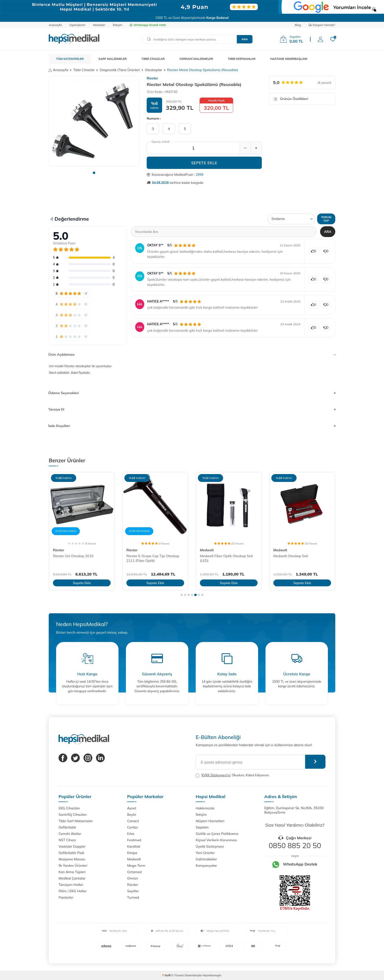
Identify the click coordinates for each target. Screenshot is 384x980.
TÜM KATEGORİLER (70, 59)
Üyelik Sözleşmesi (210, 846)
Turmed (133, 897)
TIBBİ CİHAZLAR (153, 59)
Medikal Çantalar (72, 878)
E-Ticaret (178, 975)
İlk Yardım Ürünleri (73, 866)
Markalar (99, 25)
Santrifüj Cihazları (73, 815)
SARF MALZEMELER (113, 59)
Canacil (133, 821)
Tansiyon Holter (71, 885)
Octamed (134, 872)
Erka (131, 834)
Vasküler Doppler (72, 846)
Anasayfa (55, 25)
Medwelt (207, 550)
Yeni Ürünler (205, 853)
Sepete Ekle (204, 163)
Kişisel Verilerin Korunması (216, 840)
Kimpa (132, 853)
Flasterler (66, 897)
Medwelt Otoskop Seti (291, 556)
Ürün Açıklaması (192, 354)
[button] (94, 173)
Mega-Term (136, 866)
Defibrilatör (67, 827)
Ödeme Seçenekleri (192, 393)
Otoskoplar (153, 70)
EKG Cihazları (69, 808)
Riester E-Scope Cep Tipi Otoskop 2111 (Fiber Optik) (153, 558)
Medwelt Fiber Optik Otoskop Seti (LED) (226, 558)
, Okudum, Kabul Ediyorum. (233, 775)
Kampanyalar (206, 866)
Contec (133, 827)
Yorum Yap (326, 219)
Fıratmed (134, 840)
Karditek (134, 846)
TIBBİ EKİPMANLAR (242, 59)
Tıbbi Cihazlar (84, 70)
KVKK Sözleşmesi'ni (216, 775)
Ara (245, 39)
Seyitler (133, 891)
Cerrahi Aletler (70, 834)
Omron (132, 878)
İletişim (117, 25)
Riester (152, 78)
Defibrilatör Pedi (71, 853)
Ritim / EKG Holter (73, 891)
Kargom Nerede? (322, 25)
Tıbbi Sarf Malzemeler (76, 821)
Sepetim (202, 827)
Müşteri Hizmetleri (210, 821)
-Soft (167, 975)
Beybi (132, 815)
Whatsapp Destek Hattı (148, 25)
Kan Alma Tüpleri (72, 872)
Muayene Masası (72, 859)
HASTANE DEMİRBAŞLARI (289, 59)
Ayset (132, 808)
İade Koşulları (192, 426)
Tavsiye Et (192, 409)
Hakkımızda (205, 808)
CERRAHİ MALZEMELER (196, 59)
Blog (298, 25)
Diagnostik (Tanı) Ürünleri (120, 70)
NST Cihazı (67, 840)
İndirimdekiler (206, 859)
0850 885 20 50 (295, 845)
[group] (94, 121)
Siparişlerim (78, 25)
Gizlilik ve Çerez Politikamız (217, 834)
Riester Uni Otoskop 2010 (73, 556)
